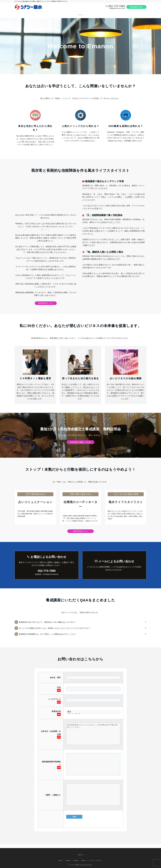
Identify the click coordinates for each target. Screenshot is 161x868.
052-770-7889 (117, 6)
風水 (93, 712)
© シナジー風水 (74, 865)
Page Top (80, 854)
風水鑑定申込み (136, 7)
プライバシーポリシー (96, 860)
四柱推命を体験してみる (80, 442)
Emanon (90, 865)
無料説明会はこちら (46, 303)
